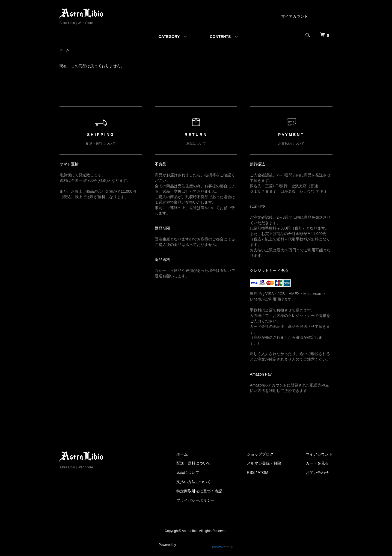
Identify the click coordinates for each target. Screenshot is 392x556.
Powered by (196, 543)
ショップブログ (260, 454)
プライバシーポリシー (195, 500)
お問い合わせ (317, 472)
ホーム (64, 50)
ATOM (263, 472)
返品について (188, 472)
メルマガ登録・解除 (264, 463)
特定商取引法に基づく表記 (199, 491)
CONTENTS (220, 37)
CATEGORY (169, 37)
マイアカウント (295, 16)
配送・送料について (194, 463)
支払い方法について (194, 482)
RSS (251, 472)
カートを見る (317, 463)
